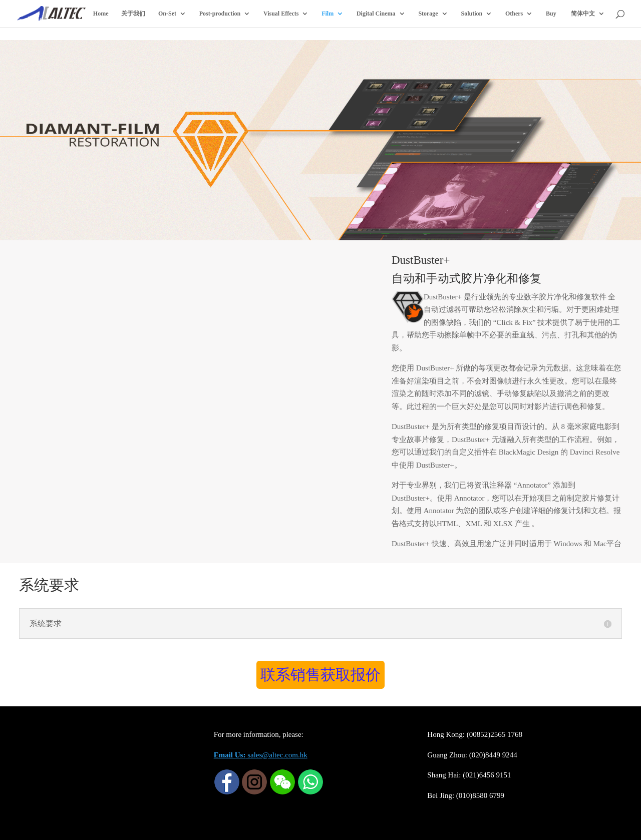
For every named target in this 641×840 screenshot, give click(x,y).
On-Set (167, 14)
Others (514, 14)
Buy (551, 14)
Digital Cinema (376, 14)
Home (101, 14)
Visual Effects (281, 14)
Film (328, 14)
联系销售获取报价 (320, 675)
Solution (471, 14)
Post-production (220, 14)
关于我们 (133, 14)
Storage (428, 14)
